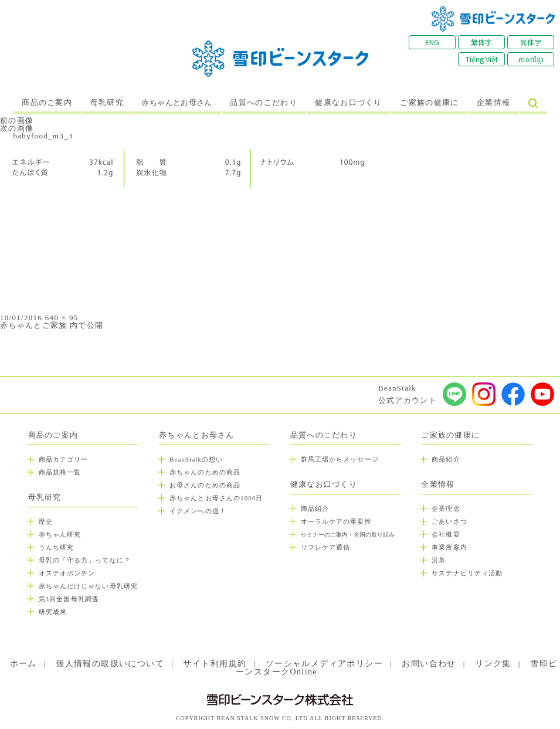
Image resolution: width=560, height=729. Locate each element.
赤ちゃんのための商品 (205, 472)
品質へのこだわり (263, 103)
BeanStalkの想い (196, 459)
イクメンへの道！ (198, 511)
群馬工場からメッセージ (340, 459)
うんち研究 (57, 547)
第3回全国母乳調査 (69, 599)
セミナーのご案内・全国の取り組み (348, 535)
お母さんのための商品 (205, 485)
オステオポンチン (67, 573)
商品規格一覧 (60, 472)
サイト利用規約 (215, 664)
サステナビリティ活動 (467, 573)
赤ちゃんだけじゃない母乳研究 (88, 586)
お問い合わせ (429, 664)
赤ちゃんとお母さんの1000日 (216, 498)
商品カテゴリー (64, 459)
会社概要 (446, 534)
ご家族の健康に (429, 103)
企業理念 (446, 508)
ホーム (23, 664)
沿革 (439, 560)
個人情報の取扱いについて (110, 664)
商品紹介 (315, 508)
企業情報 (493, 103)
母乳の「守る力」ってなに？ (85, 560)
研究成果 (53, 612)
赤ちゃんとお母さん (177, 103)
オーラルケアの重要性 (336, 521)
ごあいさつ (449, 521)
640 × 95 (62, 318)
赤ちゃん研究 (60, 534)
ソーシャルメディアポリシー (324, 664)
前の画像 (17, 121)
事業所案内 (449, 547)
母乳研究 (107, 103)
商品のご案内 (47, 103)
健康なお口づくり (348, 103)
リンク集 (493, 664)
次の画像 (17, 128)
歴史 (46, 521)
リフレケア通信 (326, 547)
